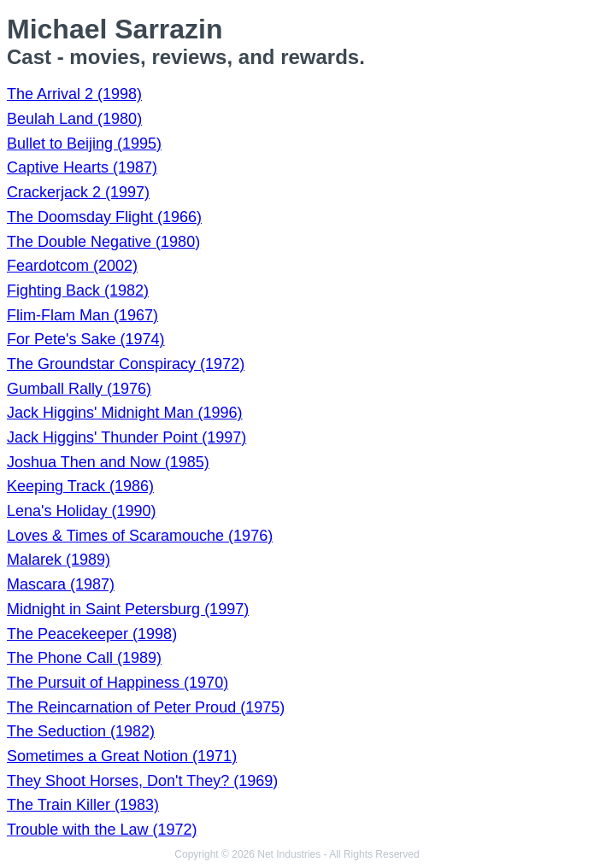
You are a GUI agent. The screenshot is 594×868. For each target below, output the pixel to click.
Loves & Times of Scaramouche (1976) (140, 536)
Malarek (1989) (59, 560)
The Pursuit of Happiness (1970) (118, 683)
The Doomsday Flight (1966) (104, 217)
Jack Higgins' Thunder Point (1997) (126, 437)
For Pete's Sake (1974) (86, 339)
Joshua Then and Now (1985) (108, 462)
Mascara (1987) (61, 584)
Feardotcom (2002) (72, 266)
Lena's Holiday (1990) (82, 511)
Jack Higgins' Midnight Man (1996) (125, 413)
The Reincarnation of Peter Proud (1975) (146, 707)
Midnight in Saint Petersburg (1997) (128, 609)
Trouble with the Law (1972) (102, 830)
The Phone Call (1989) (84, 658)
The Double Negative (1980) (103, 242)
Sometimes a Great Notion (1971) (122, 756)
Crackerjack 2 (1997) (78, 192)
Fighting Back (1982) (78, 290)
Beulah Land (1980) (74, 119)
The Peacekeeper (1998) (92, 634)
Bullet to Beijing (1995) (84, 144)
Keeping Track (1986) (80, 486)
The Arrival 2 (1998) (74, 94)
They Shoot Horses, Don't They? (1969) (142, 781)
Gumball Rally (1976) (79, 389)
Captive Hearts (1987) (82, 167)
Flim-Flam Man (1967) (82, 315)
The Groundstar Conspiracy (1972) (126, 364)
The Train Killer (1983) (83, 805)
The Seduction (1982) (81, 731)
